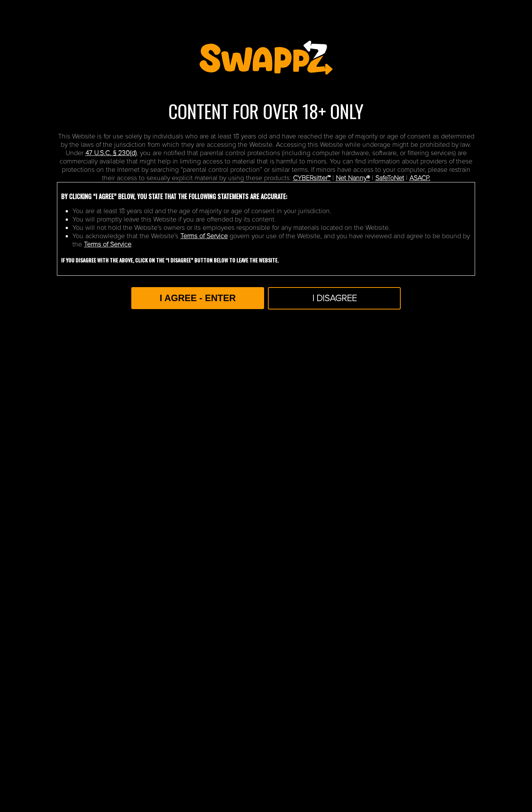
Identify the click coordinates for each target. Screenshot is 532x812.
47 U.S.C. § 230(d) (111, 153)
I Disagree (334, 298)
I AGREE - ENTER (198, 298)
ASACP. (420, 178)
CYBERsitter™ (312, 178)
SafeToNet (390, 178)
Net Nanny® (353, 178)
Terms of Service (204, 236)
